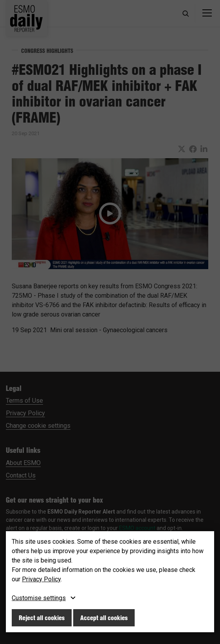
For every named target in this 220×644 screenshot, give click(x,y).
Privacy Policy (41, 579)
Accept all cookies (104, 618)
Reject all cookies (42, 618)
